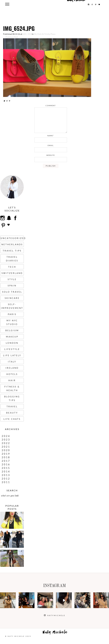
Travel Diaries (12, 259)
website (51, 155)
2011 (6, 482)
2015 (6, 468)
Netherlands (12, 244)
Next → (17, 37)
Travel (12, 406)
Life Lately (12, 355)
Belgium (12, 330)
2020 (6, 450)
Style (12, 279)
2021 (6, 447)
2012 (6, 479)
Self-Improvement (12, 306)
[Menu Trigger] (7, 4)
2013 (6, 475)
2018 (6, 457)
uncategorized (12, 238)
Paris (12, 314)
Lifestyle (12, 349)
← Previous (8, 37)
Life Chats (12, 419)
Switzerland (12, 273)
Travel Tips (12, 251)
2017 (6, 461)
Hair (12, 380)
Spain (12, 286)
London (12, 343)
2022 (6, 443)
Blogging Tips (12, 398)
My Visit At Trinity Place (45, 34)
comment (51, 106)
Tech (12, 267)
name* (51, 136)
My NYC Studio (12, 322)
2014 (6, 472)
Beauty (12, 413)
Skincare (12, 298)
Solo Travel (12, 292)
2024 (6, 436)
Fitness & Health (12, 388)
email (51, 145)
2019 (6, 454)
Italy (12, 362)
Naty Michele (55, 633)
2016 (6, 464)
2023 (6, 440)
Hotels (12, 374)
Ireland (12, 368)
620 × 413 (27, 34)
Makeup (12, 337)
